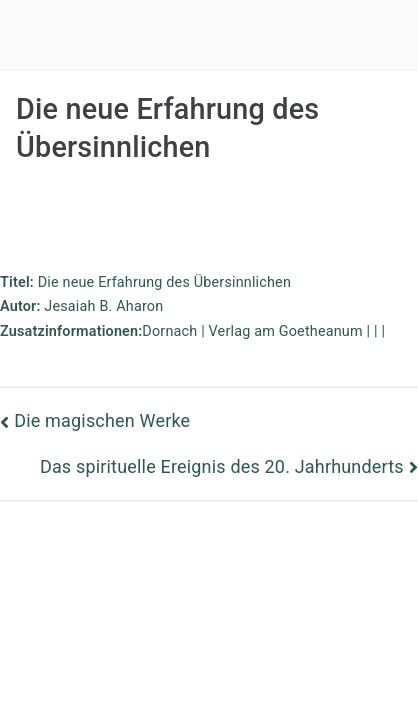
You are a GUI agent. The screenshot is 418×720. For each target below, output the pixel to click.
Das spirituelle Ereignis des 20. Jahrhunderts (222, 466)
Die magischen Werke (102, 420)
